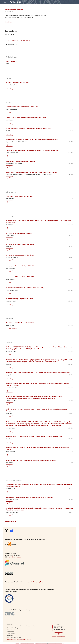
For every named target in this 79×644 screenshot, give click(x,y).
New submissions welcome (14, 10)
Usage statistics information (27, 643)
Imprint (18, 643)
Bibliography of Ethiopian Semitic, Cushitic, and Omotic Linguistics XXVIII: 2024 (32, 172)
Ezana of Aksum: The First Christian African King (22, 107)
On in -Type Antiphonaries (19, 196)
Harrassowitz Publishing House (34, 582)
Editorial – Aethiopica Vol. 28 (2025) (17, 83)
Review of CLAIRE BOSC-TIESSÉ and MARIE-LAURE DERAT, (38, 373)
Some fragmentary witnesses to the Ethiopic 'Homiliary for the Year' (28, 128)
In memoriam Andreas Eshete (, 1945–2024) (25, 288)
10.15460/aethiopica (14, 557)
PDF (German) (13, 328)
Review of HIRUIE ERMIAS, (39, 361)
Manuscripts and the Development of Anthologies (30, 497)
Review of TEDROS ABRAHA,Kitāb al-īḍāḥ (39, 348)
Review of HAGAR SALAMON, (34, 436)
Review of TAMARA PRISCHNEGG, (31, 460)
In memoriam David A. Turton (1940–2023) (20, 255)
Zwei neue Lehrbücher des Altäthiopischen (20, 323)
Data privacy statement (41, 643)
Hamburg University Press (58, 636)
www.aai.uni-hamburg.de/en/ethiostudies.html (19, 639)
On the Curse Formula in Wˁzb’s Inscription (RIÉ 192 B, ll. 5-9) (26, 118)
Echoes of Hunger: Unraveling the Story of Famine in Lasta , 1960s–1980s (33, 150)
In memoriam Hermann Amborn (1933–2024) (21, 266)
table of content (11, 61)
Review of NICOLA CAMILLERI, (34, 397)
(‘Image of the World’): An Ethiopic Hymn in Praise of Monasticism (32, 139)
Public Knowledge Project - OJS (56, 643)
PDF (10, 88)
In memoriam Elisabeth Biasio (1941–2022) (20, 244)
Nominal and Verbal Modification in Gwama (20, 161)
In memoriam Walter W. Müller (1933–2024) (20, 277)
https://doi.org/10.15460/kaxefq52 (19, 40)
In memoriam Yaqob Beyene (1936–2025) (19, 299)
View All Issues (9, 521)
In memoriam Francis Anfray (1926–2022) (19, 233)
